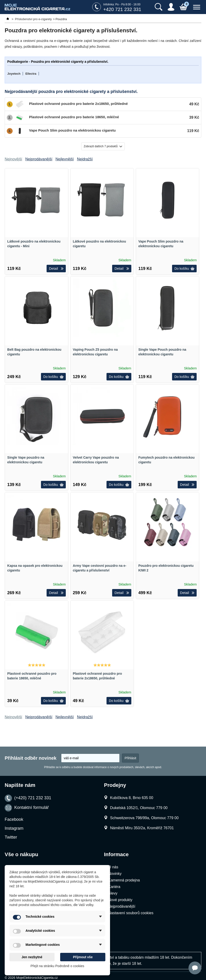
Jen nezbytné (32, 957)
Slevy (113, 893)
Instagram (14, 828)
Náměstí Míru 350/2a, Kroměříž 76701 (142, 828)
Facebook (14, 819)
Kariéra (114, 887)
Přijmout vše (83, 957)
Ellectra (31, 74)
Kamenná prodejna (124, 880)
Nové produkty (120, 900)
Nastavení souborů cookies (131, 913)
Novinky (115, 874)
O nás (113, 867)
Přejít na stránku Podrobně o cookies (57, 966)
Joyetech (14, 74)
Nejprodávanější (122, 906)
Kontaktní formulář (31, 808)
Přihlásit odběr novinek (31, 758)
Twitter (11, 837)
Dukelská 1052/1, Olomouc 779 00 (139, 808)
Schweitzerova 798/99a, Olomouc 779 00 (144, 818)
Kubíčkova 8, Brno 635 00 (132, 798)
